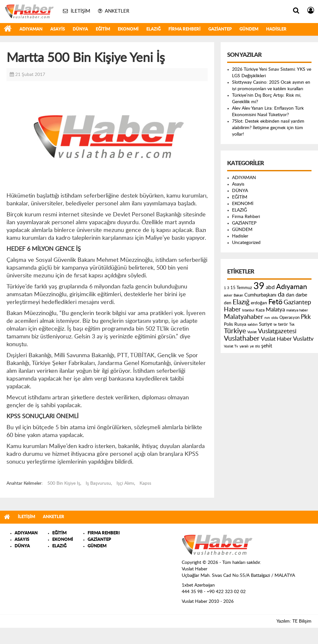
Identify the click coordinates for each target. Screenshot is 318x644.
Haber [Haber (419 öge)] (232, 310)
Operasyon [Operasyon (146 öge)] (289, 318)
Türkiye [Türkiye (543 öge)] (235, 331)
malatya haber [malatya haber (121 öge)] (297, 310)
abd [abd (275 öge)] (270, 287)
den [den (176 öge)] (228, 303)
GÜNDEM (249, 29)
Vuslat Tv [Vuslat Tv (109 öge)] (231, 346)
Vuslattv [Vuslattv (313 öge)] (303, 339)
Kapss (145, 483)
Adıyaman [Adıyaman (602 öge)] (292, 287)
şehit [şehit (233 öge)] (267, 346)
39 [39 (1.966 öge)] (259, 286)
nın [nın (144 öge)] (267, 318)
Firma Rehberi (184, 29)
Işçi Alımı (125, 483)
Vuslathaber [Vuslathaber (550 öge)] (242, 339)
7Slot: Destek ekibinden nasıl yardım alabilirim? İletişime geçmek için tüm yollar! (268, 128)
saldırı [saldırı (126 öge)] (253, 325)
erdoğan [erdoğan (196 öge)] (259, 303)
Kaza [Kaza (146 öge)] (260, 310)
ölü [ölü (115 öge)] (257, 346)
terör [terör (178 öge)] (283, 324)
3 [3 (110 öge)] (228, 288)
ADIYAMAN (31, 29)
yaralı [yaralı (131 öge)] (244, 346)
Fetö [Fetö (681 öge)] (275, 302)
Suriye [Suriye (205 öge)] (266, 324)
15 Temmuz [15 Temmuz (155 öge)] (241, 288)
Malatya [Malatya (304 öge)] (275, 310)
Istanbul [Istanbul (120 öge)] (248, 310)
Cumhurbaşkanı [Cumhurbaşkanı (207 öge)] (260, 295)
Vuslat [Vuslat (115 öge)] (252, 332)
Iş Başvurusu (98, 483)
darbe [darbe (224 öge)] (301, 295)
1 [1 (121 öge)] (225, 288)
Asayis (58, 29)
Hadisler (276, 29)
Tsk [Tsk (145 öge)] (292, 324)
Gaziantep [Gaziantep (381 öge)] (297, 303)
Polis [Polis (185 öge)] (228, 324)
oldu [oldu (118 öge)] (275, 318)
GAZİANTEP (220, 29)
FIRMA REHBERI (104, 533)
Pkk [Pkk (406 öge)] (306, 317)
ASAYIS (22, 540)
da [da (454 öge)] (281, 295)
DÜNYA (80, 29)
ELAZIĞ (153, 29)
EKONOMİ (128, 29)
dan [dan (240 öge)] (290, 295)
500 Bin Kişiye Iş (64, 483)
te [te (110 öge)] (275, 325)
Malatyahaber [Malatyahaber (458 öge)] (244, 317)
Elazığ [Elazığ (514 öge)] (241, 302)
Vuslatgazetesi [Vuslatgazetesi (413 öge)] (277, 331)
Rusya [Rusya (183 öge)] (240, 324)
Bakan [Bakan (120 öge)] (238, 295)
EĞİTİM (103, 29)
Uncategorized (246, 243)
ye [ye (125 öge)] (252, 346)
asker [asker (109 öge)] (228, 295)
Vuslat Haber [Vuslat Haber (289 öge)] (276, 339)
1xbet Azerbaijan (198, 585)
